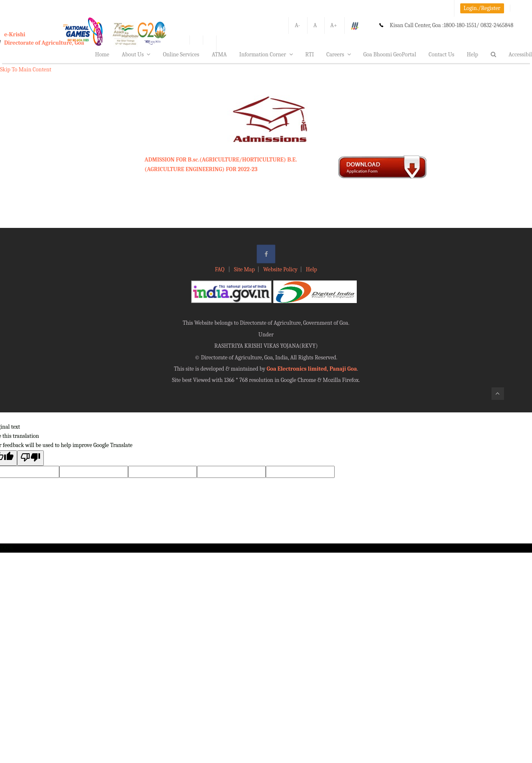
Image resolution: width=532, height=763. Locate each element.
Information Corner (266, 54)
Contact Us (441, 54)
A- (297, 25)
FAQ (220, 269)
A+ (334, 25)
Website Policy (280, 269)
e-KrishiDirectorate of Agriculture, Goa (44, 39)
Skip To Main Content (26, 69)
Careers (339, 54)
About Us (136, 54)
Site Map (245, 269)
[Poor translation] (30, 458)
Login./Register (482, 8)
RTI (310, 54)
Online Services (181, 54)
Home (102, 54)
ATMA (219, 54)
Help (473, 54)
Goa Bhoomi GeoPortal (390, 54)
